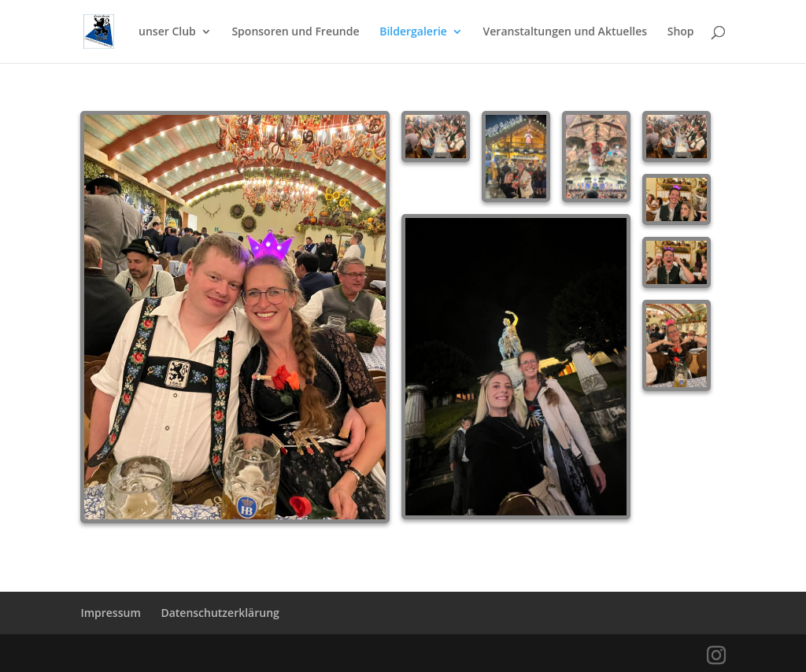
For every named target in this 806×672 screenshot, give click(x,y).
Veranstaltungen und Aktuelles (566, 32)
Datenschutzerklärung (220, 613)
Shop (681, 32)
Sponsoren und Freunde (295, 32)
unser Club (167, 32)
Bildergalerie (413, 32)
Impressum (110, 613)
